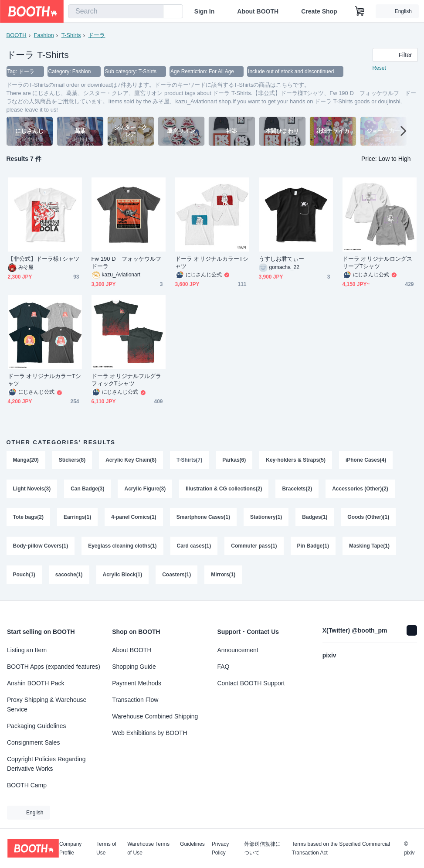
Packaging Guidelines (36, 726)
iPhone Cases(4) (366, 460)
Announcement (238, 650)
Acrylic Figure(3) (145, 489)
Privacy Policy (220, 848)
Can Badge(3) (87, 489)
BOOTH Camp (27, 785)
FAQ (224, 667)
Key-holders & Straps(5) (296, 460)
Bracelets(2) (297, 489)
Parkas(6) (234, 460)
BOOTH (17, 35)
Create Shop (319, 11)
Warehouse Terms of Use (148, 848)
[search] (155, 12)
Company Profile (70, 848)
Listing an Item (27, 650)
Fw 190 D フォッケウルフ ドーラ (129, 262)
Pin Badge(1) (313, 546)
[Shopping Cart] (360, 11)
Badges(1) (315, 517)
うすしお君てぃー (282, 259)
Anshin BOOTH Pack (36, 683)
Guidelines (192, 844)
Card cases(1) (194, 546)
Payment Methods (137, 683)
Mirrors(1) (223, 575)
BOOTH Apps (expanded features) (54, 667)
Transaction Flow (135, 700)
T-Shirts (71, 35)
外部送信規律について (262, 848)
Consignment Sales (33, 742)
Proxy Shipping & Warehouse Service (47, 705)
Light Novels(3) (32, 489)
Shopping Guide (134, 667)
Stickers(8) (72, 460)
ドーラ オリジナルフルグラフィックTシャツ (127, 380)
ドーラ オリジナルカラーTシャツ (212, 262)
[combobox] (116, 11)
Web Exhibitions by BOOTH (149, 733)
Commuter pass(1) (254, 546)
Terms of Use (106, 848)
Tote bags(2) (28, 517)
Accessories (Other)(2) (360, 489)
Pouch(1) (24, 575)
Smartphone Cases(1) (203, 517)
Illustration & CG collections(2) (224, 489)
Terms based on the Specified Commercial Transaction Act (341, 848)
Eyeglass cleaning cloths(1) (122, 546)
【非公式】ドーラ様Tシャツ (44, 259)
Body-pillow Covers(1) (41, 546)
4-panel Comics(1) (134, 517)
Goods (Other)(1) (368, 517)
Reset (379, 68)
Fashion (44, 35)
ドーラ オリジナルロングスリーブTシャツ (378, 262)
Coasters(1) (176, 575)
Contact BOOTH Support (251, 683)
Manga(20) (26, 460)
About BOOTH (258, 11)
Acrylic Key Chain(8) (131, 460)
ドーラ (97, 35)
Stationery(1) (266, 517)
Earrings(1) (77, 517)
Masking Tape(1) (369, 546)
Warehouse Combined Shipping (155, 716)
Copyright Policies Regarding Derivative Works (46, 764)
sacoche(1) (69, 575)
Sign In (205, 11)
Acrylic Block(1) (123, 575)
